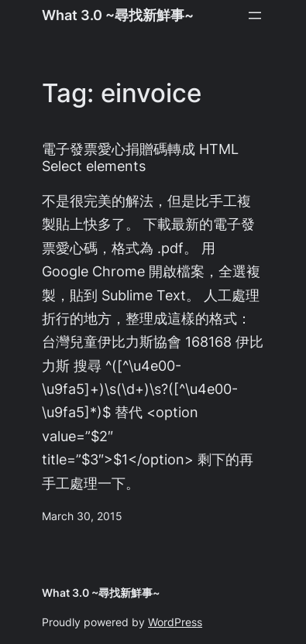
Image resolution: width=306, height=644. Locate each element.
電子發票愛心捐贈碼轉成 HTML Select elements (140, 157)
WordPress (175, 622)
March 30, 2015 (82, 516)
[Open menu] (255, 15)
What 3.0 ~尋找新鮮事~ (118, 15)
